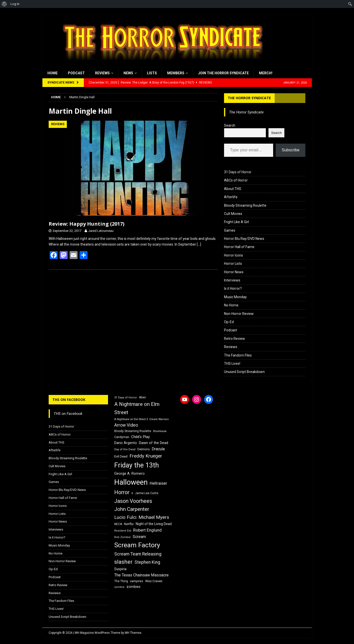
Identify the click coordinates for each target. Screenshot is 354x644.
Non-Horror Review (239, 314)
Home (53, 73)
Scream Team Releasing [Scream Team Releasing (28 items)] (138, 554)
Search (230, 125)
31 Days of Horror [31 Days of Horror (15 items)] (126, 398)
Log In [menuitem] (15, 4)
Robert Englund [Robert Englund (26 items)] (147, 530)
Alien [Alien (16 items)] (142, 397)
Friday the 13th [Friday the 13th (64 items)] (137, 465)
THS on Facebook (69, 400)
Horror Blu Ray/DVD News (244, 239)
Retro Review (235, 339)
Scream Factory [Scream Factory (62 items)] (137, 545)
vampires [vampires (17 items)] (137, 581)
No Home (231, 305)
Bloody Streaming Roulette (245, 205)
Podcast (76, 73)
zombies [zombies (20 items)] (133, 587)
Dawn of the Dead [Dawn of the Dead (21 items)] (154, 443)
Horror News (234, 272)
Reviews (102, 73)
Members (176, 73)
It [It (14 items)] (132, 493)
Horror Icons (234, 255)
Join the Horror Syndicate (223, 73)
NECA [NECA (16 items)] (118, 524)
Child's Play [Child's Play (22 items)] (140, 437)
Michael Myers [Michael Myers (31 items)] (154, 517)
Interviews (232, 280)
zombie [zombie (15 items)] (119, 587)
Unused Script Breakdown (244, 372)
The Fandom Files (238, 355)
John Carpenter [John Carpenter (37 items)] (132, 509)
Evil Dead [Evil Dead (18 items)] (121, 456)
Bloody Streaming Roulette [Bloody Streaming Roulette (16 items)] (133, 431)
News (128, 73)
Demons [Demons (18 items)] (144, 449)
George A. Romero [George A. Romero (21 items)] (129, 473)
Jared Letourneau (101, 231)
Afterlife (231, 197)
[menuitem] (4, 4)
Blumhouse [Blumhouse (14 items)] (160, 431)
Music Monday (235, 297)
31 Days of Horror (238, 172)
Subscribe (291, 150)
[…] (199, 244)
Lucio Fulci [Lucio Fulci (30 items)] (125, 517)
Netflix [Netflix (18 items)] (129, 524)
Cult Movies (233, 214)
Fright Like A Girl (236, 222)
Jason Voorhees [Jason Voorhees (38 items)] (133, 501)
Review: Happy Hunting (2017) (87, 224)
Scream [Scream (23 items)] (139, 537)
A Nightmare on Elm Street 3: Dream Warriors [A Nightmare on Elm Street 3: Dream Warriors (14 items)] (141, 419)
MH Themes (133, 633)
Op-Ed (229, 322)
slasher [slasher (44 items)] (123, 562)
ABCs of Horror (236, 180)
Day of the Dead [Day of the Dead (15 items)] (125, 449)
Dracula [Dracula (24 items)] (158, 449)
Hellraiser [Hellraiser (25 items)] (158, 483)
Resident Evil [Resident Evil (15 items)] (123, 531)
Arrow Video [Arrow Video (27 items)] (126, 425)
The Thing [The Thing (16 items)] (121, 581)
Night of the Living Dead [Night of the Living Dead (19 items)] (154, 524)
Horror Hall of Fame (239, 247)
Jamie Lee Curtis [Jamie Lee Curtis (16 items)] (147, 493)
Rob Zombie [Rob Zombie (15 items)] (122, 537)
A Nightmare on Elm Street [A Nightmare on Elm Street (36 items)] (137, 408)
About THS (233, 189)
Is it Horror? (233, 288)
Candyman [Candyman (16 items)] (122, 437)
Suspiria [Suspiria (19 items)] (120, 569)
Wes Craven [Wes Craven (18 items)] (154, 581)
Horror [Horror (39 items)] (122, 492)
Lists (152, 73)
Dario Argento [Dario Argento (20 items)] (126, 443)
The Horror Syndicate (249, 98)
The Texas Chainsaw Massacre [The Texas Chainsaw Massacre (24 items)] (141, 575)
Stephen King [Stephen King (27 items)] (147, 562)
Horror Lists (233, 264)
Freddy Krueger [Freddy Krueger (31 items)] (146, 456)
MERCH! (266, 73)
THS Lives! (232, 364)
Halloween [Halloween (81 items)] (131, 482)
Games (230, 230)
